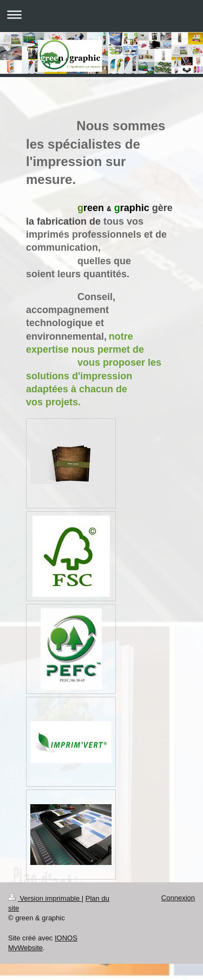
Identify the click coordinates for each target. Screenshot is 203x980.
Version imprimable (45, 898)
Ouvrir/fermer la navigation (101, 14)
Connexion (178, 898)
